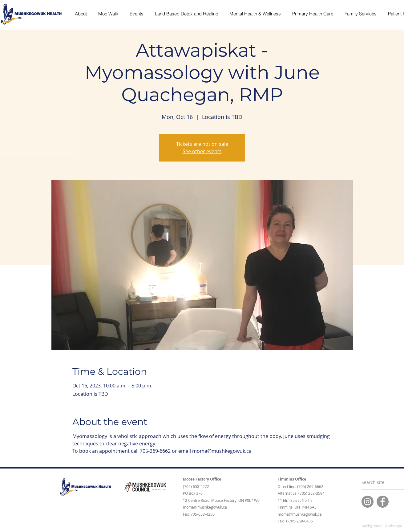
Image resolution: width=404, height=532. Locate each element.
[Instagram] (368, 502)
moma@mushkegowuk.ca (205, 507)
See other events (202, 151)
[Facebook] (383, 502)
